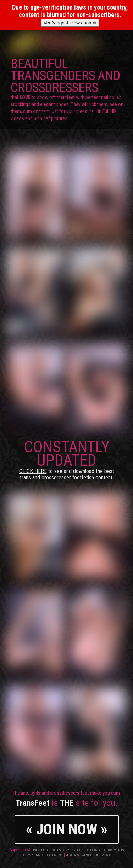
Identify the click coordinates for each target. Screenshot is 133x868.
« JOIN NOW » (67, 829)
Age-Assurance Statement (88, 855)
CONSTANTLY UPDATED (67, 459)
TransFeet (40, 850)
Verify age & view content (70, 23)
